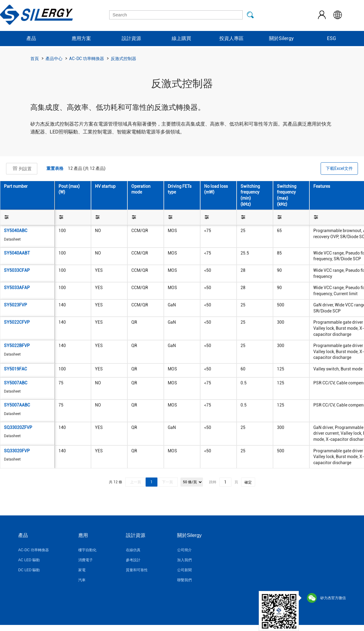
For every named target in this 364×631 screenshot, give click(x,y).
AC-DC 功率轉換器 (87, 59)
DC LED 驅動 (29, 570)
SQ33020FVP (17, 451)
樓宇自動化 (87, 550)
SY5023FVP (15, 305)
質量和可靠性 (137, 570)
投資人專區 (231, 38)
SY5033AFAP (17, 288)
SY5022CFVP (17, 322)
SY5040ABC (16, 231)
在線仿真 (133, 550)
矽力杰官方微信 (326, 598)
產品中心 (54, 59)
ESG (332, 38)
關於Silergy (281, 38)
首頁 (35, 59)
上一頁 (136, 482)
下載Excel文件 (339, 168)
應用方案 (81, 38)
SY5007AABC (17, 405)
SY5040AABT (17, 253)
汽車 (82, 580)
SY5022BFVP (17, 346)
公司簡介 (184, 550)
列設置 (22, 169)
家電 (82, 570)
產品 (31, 38)
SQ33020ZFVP (18, 427)
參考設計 (133, 560)
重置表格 (55, 168)
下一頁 (167, 482)
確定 (248, 482)
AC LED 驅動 (29, 560)
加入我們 (184, 560)
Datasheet (12, 239)
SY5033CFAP (17, 270)
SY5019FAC (15, 369)
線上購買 (181, 38)
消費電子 (86, 560)
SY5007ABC (16, 383)
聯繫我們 (184, 580)
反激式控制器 (123, 59)
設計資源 (131, 38)
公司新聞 (184, 570)
